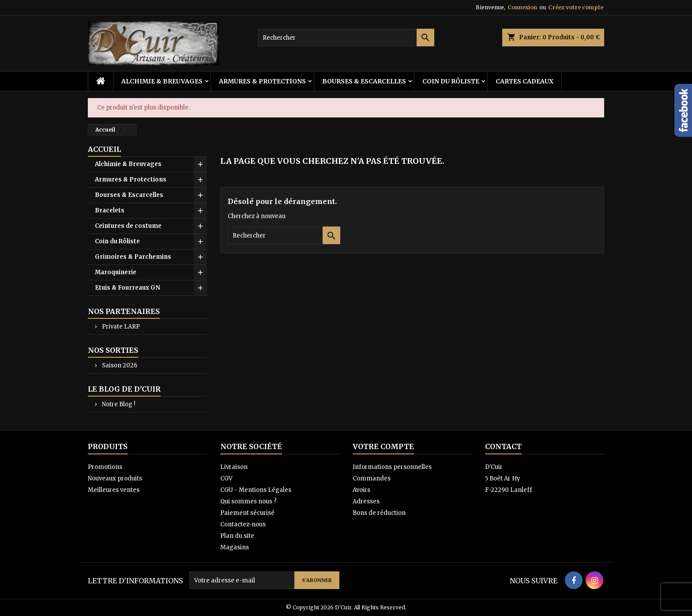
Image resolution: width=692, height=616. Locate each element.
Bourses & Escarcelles (364, 81)
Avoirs (361, 490)
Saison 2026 (119, 365)
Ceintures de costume (128, 226)
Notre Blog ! (118, 404)
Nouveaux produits (115, 478)
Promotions (105, 467)
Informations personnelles (392, 467)
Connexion (522, 7)
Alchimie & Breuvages (162, 81)
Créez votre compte (576, 7)
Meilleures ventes (114, 490)
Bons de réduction (379, 513)
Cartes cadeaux (525, 81)
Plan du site (237, 536)
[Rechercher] (346, 38)
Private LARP (120, 327)
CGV (226, 478)
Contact (503, 446)
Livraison (234, 467)
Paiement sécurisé (247, 513)
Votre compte (383, 446)
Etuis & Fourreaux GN (128, 288)
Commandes (372, 478)
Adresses (366, 501)
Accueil (104, 149)
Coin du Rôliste (451, 81)
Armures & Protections (262, 81)
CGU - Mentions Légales (256, 490)
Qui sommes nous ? (248, 501)
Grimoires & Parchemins (133, 257)
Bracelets (110, 210)
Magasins (235, 547)
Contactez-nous (243, 524)
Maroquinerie (116, 272)
